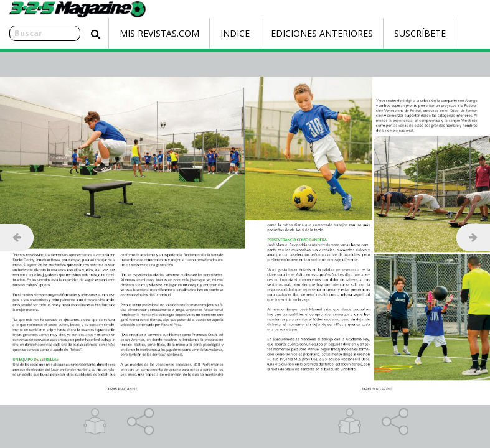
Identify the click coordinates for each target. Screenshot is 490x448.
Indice (208, 33)
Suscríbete (393, 33)
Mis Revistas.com (132, 33)
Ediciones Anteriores (294, 33)
